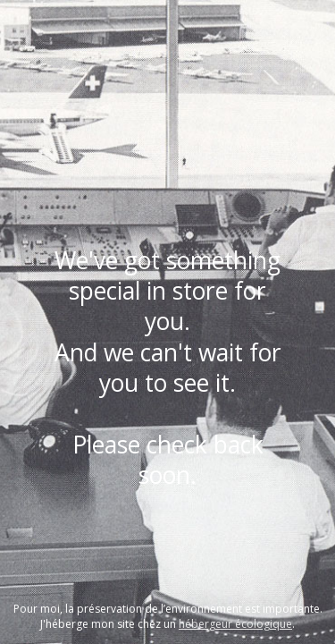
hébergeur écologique (235, 624)
